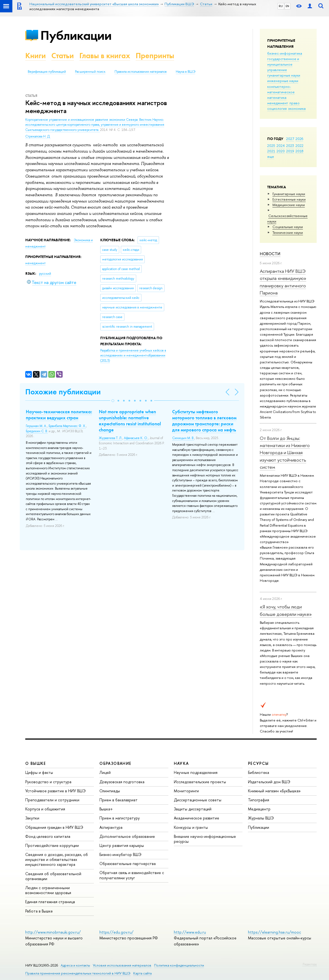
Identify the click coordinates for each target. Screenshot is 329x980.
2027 (290, 139)
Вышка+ (106, 809)
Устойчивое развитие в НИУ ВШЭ (55, 791)
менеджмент (278, 103)
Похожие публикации (63, 392)
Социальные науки (288, 227)
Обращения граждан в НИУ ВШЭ (54, 827)
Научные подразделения (196, 772)
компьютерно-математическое (281, 89)
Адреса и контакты (75, 965)
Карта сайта (142, 973)
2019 (290, 151)
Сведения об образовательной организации (53, 876)
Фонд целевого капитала (48, 836)
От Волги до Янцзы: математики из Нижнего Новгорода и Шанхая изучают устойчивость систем (285, 453)
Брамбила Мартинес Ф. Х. (67, 426)
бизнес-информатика (285, 53)
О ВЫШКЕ (36, 763)
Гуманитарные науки (289, 194)
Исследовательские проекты (200, 782)
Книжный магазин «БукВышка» (274, 791)
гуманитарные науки (284, 75)
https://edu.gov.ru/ (116, 932)
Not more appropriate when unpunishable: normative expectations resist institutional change (130, 421)
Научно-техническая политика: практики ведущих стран (59, 415)
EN (287, 6)
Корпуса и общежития (45, 809)
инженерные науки (283, 81)
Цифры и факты (39, 772)
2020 (281, 151)
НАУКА (181, 763)
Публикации (76, 35)
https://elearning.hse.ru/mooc (274, 932)
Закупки (32, 818)
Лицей (105, 772)
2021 (271, 151)
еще (271, 156)
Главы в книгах (105, 56)
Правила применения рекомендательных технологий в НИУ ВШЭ (78, 973)
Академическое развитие (196, 818)
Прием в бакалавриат (119, 800)
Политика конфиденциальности (179, 965)
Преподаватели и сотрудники (52, 800)
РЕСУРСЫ (258, 763)
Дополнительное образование (127, 836)
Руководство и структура (48, 782)
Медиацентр (259, 809)
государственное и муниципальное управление (283, 64)
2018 (299, 151)
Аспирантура (111, 827)
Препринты (155, 56)
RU (281, 6)
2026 (299, 139)
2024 (281, 145)
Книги (36, 56)
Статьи (63, 56)
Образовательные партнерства (128, 864)
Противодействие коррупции (52, 845)
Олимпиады (110, 791)
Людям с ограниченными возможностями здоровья (48, 890)
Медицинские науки (289, 205)
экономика (297, 108)
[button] (113, 401)
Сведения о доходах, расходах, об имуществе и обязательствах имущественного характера (57, 859)
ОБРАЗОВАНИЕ (115, 763)
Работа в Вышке (39, 911)
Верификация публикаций (47, 72)
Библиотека (259, 772)
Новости (270, 254)
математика (277, 97)
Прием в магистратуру (120, 818)
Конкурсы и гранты (191, 827)
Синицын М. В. (183, 438)
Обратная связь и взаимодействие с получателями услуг (132, 875)
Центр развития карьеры (122, 845)
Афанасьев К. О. (136, 438)
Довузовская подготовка (122, 782)
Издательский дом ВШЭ (269, 782)
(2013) (133, 356)
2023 (290, 145)
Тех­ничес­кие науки (288, 232)
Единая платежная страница (50, 902)
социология (277, 108)
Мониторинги (186, 791)
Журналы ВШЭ (261, 818)
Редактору (310, 964)
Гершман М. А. (36, 426)
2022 (299, 145)
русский (45, 274)
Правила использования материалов (141, 72)
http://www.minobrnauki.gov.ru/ (53, 932)
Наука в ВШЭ (186, 72)
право (295, 103)
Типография (259, 800)
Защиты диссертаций (193, 809)
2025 (271, 145)
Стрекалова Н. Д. (38, 136)
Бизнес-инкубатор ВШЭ (120, 854)
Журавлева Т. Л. (111, 438)
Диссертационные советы (198, 800)
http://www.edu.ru (190, 932)
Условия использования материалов (122, 965)
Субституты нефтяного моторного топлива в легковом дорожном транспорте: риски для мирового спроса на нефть (204, 421)
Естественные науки (289, 199)
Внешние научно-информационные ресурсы (205, 839)
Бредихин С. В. (37, 431)
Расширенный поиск (90, 72)
